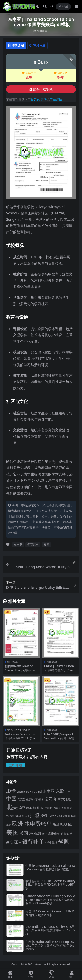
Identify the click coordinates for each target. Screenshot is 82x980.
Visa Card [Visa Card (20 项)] (36, 792)
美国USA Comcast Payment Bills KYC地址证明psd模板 (50, 913)
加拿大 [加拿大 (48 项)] (59, 799)
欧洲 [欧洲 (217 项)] (18, 823)
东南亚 (18, 545)
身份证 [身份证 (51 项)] (12, 842)
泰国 (46, 545)
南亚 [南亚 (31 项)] (22, 808)
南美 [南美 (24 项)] (29, 808)
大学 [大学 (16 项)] (64, 808)
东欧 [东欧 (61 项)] (60, 791)
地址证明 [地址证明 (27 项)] (46, 808)
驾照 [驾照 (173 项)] (64, 841)
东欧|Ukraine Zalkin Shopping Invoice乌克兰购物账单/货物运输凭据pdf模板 (50, 945)
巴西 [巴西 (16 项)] (12, 816)
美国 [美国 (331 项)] (12, 832)
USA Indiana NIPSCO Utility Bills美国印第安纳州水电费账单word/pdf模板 (51, 930)
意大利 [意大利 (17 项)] (25, 816)
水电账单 (42, 31)
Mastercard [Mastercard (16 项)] (23, 792)
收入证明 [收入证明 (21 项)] (57, 816)
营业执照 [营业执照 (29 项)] (35, 833)
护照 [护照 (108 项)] (35, 815)
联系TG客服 (39, 100)
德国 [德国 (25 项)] (18, 816)
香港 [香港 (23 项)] (54, 842)
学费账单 (33, 545)
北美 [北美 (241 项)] (12, 807)
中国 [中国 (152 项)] (11, 798)
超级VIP (60, 73)
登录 (63, 7)
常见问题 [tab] (37, 45)
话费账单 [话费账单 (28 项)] (54, 833)
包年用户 (29, 73)
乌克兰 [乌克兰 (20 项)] (21, 799)
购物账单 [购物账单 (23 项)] (66, 834)
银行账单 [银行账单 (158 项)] (33, 841)
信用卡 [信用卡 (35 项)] (39, 799)
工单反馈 (56, 100)
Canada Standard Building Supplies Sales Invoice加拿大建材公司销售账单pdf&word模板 (50, 900)
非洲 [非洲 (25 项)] (48, 842)
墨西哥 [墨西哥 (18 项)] (57, 808)
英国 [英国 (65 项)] (24, 833)
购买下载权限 (41, 89)
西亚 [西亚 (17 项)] (44, 834)
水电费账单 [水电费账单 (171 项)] (38, 823)
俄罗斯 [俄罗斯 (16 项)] (30, 800)
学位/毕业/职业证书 (19, 730)
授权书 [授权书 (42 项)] (45, 815)
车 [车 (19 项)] (20, 842)
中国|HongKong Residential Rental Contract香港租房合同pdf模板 (50, 867)
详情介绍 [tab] (16, 45)
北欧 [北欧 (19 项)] (68, 799)
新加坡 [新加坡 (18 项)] (66, 816)
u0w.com (40, 964)
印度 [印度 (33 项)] (36, 808)
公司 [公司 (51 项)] (49, 799)
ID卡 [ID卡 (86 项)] (11, 791)
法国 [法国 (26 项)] (56, 824)
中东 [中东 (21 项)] (68, 792)
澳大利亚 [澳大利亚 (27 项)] (66, 824)
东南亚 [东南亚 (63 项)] (49, 791)
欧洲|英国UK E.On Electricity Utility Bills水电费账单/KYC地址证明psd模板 (50, 885)
